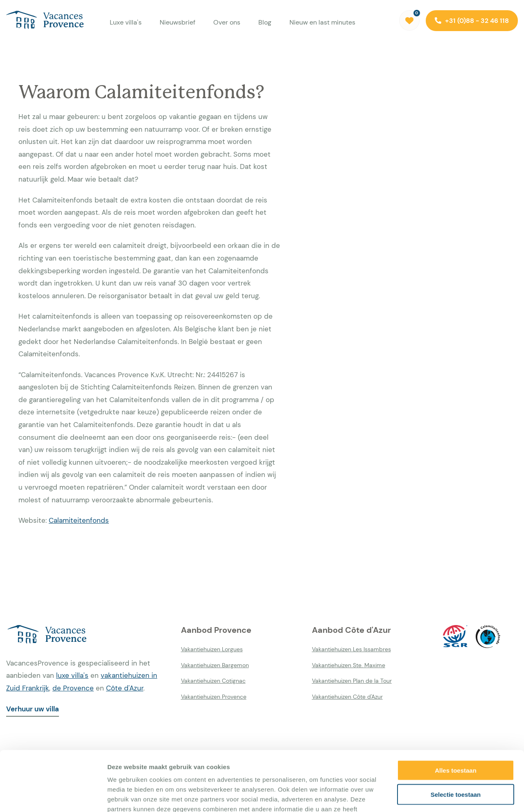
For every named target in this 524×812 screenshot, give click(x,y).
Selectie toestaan (456, 738)
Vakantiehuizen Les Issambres (351, 649)
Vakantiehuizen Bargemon (215, 665)
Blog (265, 22)
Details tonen (442, 796)
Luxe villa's (126, 22)
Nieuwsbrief (177, 22)
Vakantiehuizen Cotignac (213, 681)
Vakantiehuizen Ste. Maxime (349, 665)
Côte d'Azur (125, 688)
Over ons (227, 22)
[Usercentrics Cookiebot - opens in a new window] (53, 796)
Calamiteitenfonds (79, 520)
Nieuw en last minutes (322, 22)
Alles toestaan (456, 714)
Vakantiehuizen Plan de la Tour (352, 681)
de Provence (73, 688)
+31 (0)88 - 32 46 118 (472, 21)
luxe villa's (72, 675)
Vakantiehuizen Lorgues (212, 649)
